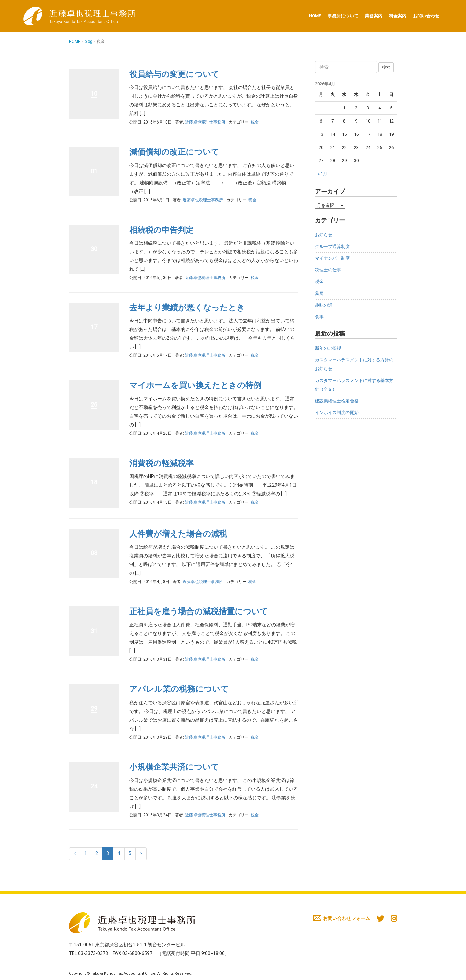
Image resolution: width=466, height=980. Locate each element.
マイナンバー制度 (332, 258)
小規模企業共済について (174, 767)
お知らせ (324, 235)
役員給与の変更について (174, 74)
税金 (255, 122)
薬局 (319, 293)
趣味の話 (324, 305)
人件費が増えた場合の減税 (178, 534)
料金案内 (398, 16)
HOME (315, 16)
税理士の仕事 (328, 270)
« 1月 (323, 174)
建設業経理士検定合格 (337, 401)
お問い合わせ (426, 16)
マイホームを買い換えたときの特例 (195, 385)
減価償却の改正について (174, 152)
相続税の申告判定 (162, 230)
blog (89, 42)
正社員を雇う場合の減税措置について (199, 611)
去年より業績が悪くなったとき (187, 308)
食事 (319, 317)
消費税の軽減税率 (162, 463)
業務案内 (374, 16)
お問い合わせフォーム (342, 918)
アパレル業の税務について (179, 689)
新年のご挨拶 (328, 348)
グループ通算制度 (332, 247)
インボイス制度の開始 (337, 413)
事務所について (343, 16)
